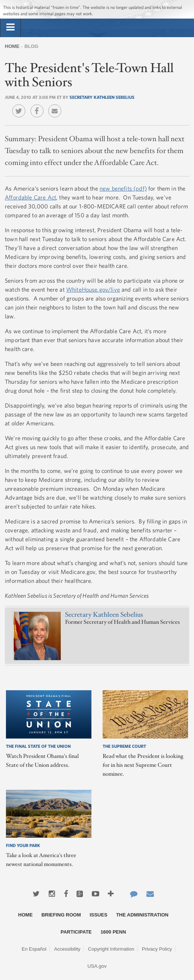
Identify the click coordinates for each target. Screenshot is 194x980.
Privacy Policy (157, 949)
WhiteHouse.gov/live (93, 289)
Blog (32, 46)
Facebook (39, 106)
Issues (98, 915)
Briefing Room (61, 915)
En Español (34, 949)
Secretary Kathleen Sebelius (102, 97)
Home (12, 46)
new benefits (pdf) (123, 188)
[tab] (10, 27)
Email (57, 106)
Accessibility (67, 949)
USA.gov (97, 966)
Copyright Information (111, 949)
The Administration (142, 915)
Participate (76, 932)
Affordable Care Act (30, 197)
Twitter (21, 106)
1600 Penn (113, 932)
